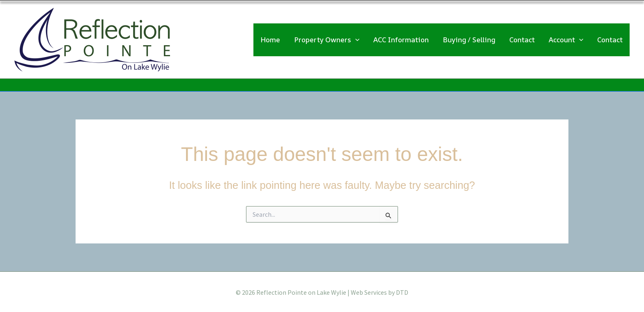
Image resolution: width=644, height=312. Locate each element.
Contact (522, 39)
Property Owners (327, 39)
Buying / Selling (469, 39)
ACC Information (401, 39)
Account (566, 39)
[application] (355, 39)
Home (270, 39)
